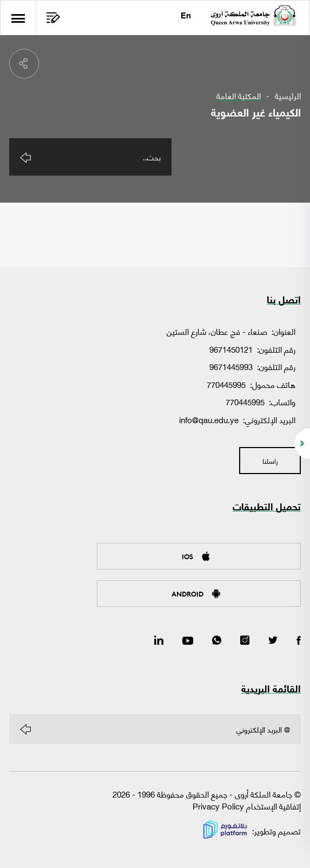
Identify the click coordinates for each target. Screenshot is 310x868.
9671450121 (231, 349)
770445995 (226, 384)
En (186, 17)
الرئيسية (288, 96)
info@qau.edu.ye (209, 419)
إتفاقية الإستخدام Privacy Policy (247, 806)
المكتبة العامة (239, 96)
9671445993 (231, 367)
